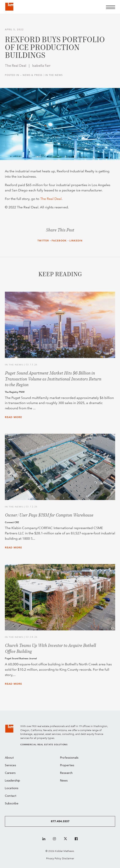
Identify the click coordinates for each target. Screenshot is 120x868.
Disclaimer (68, 858)
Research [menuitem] (66, 773)
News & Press (32, 75)
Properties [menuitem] (67, 766)
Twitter (43, 241)
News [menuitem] (64, 781)
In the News (54, 75)
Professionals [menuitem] (69, 758)
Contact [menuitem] (11, 796)
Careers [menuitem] (10, 773)
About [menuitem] (9, 758)
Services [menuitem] (10, 766)
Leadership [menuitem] (12, 781)
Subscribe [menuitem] (12, 804)
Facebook (59, 241)
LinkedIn (76, 241)
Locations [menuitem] (12, 788)
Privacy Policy (54, 858)
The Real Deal (51, 199)
